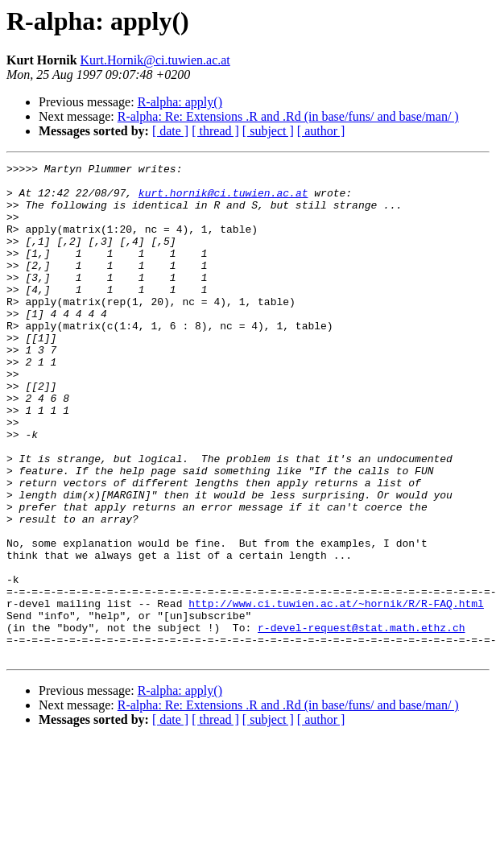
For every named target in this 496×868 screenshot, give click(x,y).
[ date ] (170, 131)
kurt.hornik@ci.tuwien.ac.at (223, 200)
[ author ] (321, 131)
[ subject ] (268, 131)
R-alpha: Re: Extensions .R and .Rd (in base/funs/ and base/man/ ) (288, 116)
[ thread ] (215, 131)
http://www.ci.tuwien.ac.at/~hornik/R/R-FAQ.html (336, 692)
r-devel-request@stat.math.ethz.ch (361, 721)
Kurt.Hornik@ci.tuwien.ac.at (155, 60)
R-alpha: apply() (180, 102)
